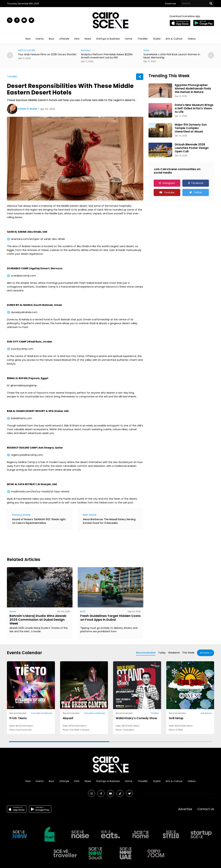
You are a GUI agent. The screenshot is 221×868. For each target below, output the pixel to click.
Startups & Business (108, 39)
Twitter (198, 192)
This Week (188, 653)
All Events (205, 653)
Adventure (206, 713)
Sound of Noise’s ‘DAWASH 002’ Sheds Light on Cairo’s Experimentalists (39, 521)
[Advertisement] (70, 543)
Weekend (174, 653)
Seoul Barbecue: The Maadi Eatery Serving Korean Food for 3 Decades (109, 521)
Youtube (169, 192)
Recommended (146, 653)
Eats (77, 39)
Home (129, 39)
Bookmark (171, 4)
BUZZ (83, 611)
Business (86, 50)
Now (28, 39)
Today (162, 653)
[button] (211, 55)
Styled (157, 39)
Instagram (169, 183)
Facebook (197, 183)
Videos (192, 39)
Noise (88, 39)
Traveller (143, 39)
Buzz (52, 39)
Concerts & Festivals (42, 713)
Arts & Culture (174, 39)
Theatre (155, 713)
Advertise (185, 809)
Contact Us (206, 809)
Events (40, 39)
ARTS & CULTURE (27, 50)
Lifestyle (64, 39)
